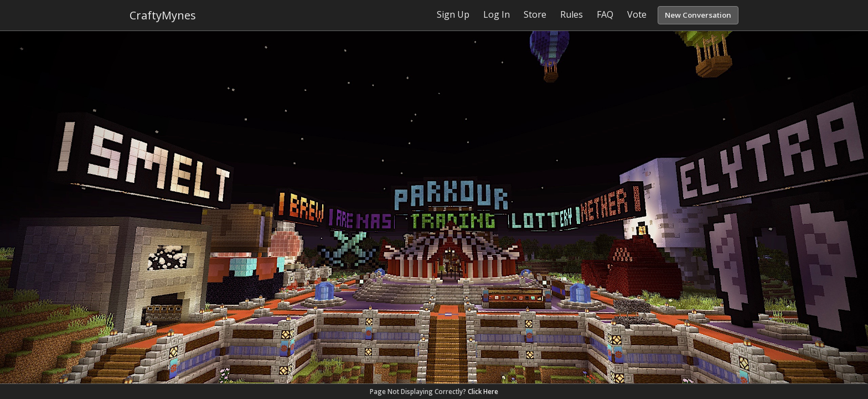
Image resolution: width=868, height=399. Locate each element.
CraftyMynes (163, 15)
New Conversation (698, 15)
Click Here (483, 392)
